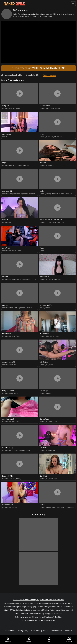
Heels (18, 108)
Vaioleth (5, 277)
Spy (17, 422)
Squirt (34, 279)
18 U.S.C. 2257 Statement (52, 631)
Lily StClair (44, 362)
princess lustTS (46, 305)
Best (13, 336)
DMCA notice (36, 631)
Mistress (17, 194)
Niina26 (5, 220)
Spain (48, 393)
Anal (62, 194)
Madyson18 (6, 134)
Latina (19, 279)
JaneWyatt (6, 248)
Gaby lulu (6, 106)
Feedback (68, 631)
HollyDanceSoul (8, 391)
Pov (51, 422)
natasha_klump (8, 448)
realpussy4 (44, 391)
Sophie (5, 163)
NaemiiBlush (45, 277)
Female (5, 108)
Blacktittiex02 (7, 334)
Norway (49, 165)
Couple (49, 450)
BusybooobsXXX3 (47, 334)
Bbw (16, 308)
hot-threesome (8, 505)
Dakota (43, 505)
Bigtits (15, 165)
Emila (42, 134)
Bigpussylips (27, 279)
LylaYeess (44, 448)
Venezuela (12, 365)
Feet (10, 165)
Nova (42, 248)
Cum (53, 507)
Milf (14, 108)
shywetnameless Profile (12, 75)
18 (55, 137)
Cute (20, 165)
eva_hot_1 (6, 305)
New (10, 108)
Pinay (11, 194)
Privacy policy (23, 631)
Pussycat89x (45, 106)
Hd (54, 165)
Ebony (52, 108)
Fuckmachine (61, 507)
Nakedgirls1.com (34, 620)
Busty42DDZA (7, 476)
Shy (52, 137)
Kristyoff (43, 163)
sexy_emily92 (7, 191)
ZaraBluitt (44, 476)
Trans (42, 308)
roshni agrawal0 (8, 419)
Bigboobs (24, 194)
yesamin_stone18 (9, 362)
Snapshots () (33, 75)
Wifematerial (33, 194)
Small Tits (69, 194)
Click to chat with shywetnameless (39, 68)
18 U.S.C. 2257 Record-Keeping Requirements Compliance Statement (38, 600)
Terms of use (10, 631)
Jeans (16, 393)
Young (49, 194)
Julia (42, 191)
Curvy (11, 393)
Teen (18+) (26, 165)
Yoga (55, 479)
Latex (19, 251)
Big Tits (59, 137)
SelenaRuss (44, 419)
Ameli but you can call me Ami (51, 220)
